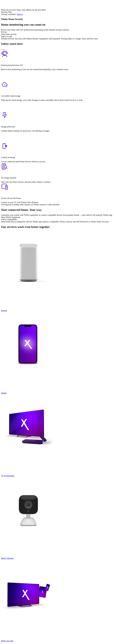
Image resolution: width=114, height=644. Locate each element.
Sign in (20, 14)
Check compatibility (9, 219)
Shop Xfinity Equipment (11, 217)
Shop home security (9, 34)
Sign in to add (6, 36)
